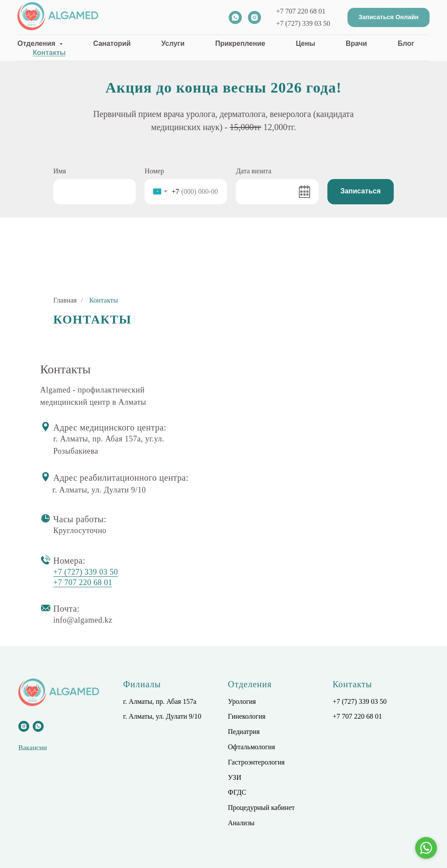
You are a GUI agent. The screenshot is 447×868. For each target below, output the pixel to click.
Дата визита (253, 171)
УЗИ (235, 777)
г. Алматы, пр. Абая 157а (160, 701)
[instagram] (254, 17)
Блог (406, 43)
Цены (306, 43)
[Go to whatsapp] (426, 848)
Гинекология (247, 716)
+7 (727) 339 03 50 (303, 23)
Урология (242, 701)
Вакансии (33, 748)
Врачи (356, 43)
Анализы (241, 823)
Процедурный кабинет (261, 808)
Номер (154, 171)
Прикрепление (240, 43)
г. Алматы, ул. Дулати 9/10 (162, 716)
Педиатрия (244, 732)
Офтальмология (251, 747)
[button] (389, 18)
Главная (65, 300)
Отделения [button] (37, 43)
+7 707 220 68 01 (301, 11)
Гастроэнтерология (256, 762)
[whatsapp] (235, 17)
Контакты (49, 53)
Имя (60, 171)
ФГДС (237, 792)
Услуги (173, 43)
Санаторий (112, 43)
